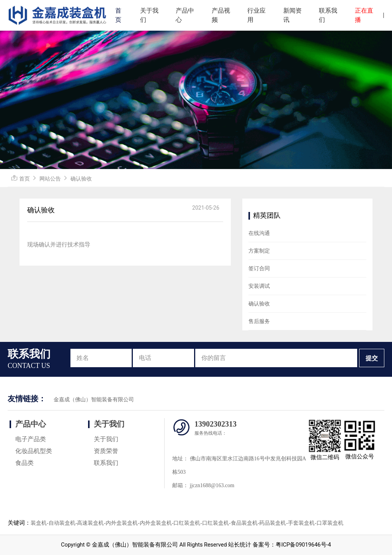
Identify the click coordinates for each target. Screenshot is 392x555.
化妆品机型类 (34, 451)
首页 (118, 15)
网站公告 (50, 179)
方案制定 (259, 251)
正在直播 (364, 15)
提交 (372, 358)
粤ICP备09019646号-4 (303, 545)
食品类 (24, 463)
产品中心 (185, 15)
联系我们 (328, 15)
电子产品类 (31, 439)
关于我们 (149, 15)
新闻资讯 (292, 15)
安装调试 (259, 286)
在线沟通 (259, 233)
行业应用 (256, 15)
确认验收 (81, 179)
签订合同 (259, 268)
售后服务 (259, 321)
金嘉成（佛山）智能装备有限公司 (94, 400)
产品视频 (221, 15)
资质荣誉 (106, 451)
